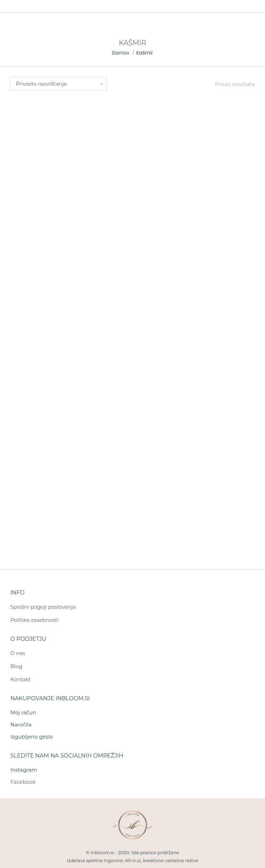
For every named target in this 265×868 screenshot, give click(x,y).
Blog (16, 666)
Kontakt (21, 679)
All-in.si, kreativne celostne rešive (161, 860)
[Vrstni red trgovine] (59, 84)
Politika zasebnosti (35, 620)
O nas (18, 653)
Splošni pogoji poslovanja (43, 607)
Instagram (24, 770)
